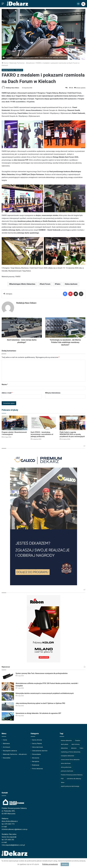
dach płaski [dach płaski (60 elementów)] (65, 744)
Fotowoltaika (36, 754)
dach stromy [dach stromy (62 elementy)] (76, 744)
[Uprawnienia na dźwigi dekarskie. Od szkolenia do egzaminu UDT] (8, 716)
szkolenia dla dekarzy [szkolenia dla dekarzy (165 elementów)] (74, 779)
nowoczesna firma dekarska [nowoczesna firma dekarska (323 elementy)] (70, 760)
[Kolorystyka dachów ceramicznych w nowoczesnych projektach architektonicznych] (8, 696)
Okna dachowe (37, 747)
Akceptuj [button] (65, 864)
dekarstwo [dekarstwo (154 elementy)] (64, 748)
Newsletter (7, 758)
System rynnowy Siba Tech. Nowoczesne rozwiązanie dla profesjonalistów (42, 673)
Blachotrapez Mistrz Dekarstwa (23, 284)
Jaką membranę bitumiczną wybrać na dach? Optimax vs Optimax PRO (41, 703)
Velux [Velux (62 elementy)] (63, 782)
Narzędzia (36, 761)
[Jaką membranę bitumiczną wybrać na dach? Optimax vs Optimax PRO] (8, 706)
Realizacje (36, 765)
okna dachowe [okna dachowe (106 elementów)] (66, 763)
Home (5, 63)
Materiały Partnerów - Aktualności (22, 63)
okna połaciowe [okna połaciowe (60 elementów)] (66, 767)
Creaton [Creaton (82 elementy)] (78, 740)
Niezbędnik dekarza (10, 751)
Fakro (58, 284)
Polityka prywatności (50, 864)
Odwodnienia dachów (40, 751)
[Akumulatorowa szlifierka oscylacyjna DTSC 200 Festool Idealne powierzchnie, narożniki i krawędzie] (8, 686)
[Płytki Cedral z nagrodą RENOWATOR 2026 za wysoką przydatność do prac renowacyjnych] (72, 423)
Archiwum (7, 747)
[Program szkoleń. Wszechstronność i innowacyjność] (15, 423)
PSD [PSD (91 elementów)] (62, 779)
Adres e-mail (7, 393)
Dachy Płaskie (37, 743)
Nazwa (5, 384)
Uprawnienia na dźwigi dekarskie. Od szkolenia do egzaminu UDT (38, 713)
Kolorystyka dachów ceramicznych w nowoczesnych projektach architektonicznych (45, 693)
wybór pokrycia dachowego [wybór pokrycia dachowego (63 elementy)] (70, 786)
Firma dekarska (37, 769)
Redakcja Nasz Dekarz (12, 88)
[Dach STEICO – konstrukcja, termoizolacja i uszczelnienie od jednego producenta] (44, 423)
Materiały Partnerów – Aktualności (15, 754)
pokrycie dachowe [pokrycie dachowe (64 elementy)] (67, 771)
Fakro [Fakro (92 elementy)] (81, 748)
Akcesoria (36, 758)
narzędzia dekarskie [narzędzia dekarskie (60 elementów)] (68, 756)
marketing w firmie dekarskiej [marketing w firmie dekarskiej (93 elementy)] (71, 752)
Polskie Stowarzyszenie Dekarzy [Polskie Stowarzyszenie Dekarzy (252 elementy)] (72, 775)
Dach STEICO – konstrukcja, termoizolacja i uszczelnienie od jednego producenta (42, 434)
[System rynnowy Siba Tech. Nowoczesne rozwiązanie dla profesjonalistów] (8, 676)
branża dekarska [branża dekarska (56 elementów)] (66, 740)
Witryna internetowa (53, 393)
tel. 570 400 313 (8, 840)
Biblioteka (6, 743)
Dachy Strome (37, 740)
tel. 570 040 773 (8, 824)
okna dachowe (72, 284)
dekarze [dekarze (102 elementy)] (74, 748)
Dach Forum (46, 284)
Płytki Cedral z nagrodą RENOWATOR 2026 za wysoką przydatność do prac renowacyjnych (72, 434)
